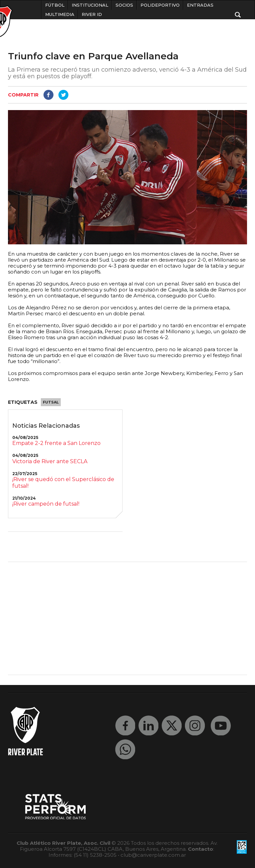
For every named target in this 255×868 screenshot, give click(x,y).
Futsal (51, 402)
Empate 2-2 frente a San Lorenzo (56, 443)
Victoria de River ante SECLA (50, 461)
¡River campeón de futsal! (46, 504)
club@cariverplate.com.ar (153, 855)
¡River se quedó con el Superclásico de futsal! (63, 483)
